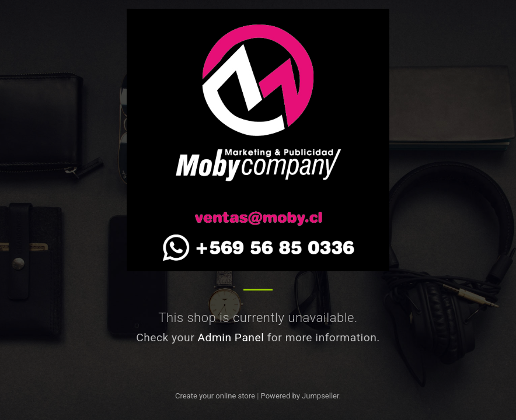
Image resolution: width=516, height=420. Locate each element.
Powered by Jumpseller (300, 396)
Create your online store (215, 396)
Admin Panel (231, 337)
